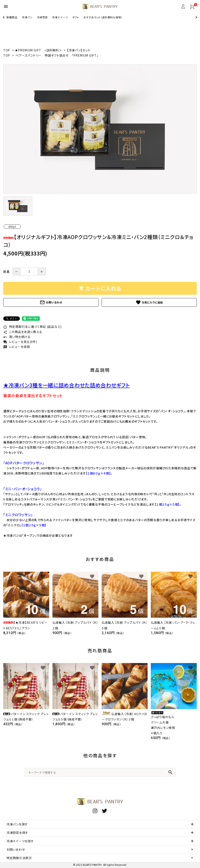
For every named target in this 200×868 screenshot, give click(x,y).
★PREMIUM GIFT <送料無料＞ (39, 50)
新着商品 (12, 17)
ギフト (76, 17)
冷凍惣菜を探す (17, 833)
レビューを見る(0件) (20, 342)
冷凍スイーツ (60, 17)
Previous (4, 17)
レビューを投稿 (17, 347)
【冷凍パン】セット (79, 50)
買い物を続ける (17, 337)
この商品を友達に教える (23, 332)
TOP (7, 50)
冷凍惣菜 (42, 17)
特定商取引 (19, 858)
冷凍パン (27, 17)
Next (196, 17)
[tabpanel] (100, 129)
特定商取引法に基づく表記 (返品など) (32, 327)
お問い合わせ (51, 302)
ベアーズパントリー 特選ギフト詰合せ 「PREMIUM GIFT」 (57, 55)
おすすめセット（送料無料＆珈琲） (103, 17)
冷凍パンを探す (17, 824)
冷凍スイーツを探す (20, 841)
